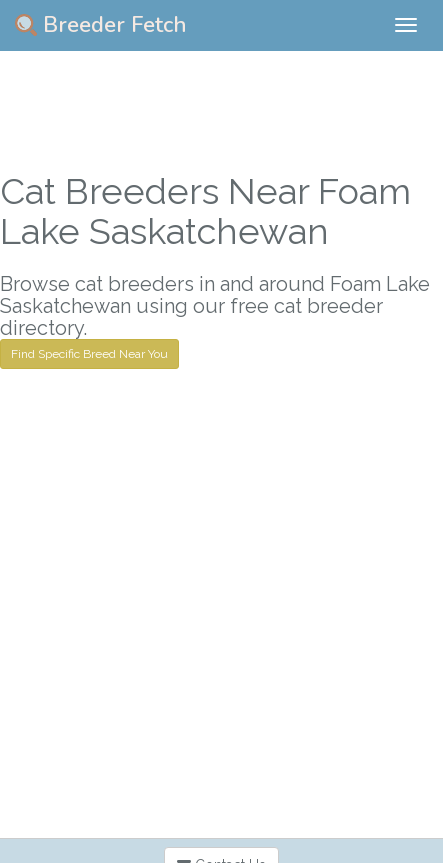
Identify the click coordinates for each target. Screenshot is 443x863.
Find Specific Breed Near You (89, 354)
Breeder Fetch (101, 25)
